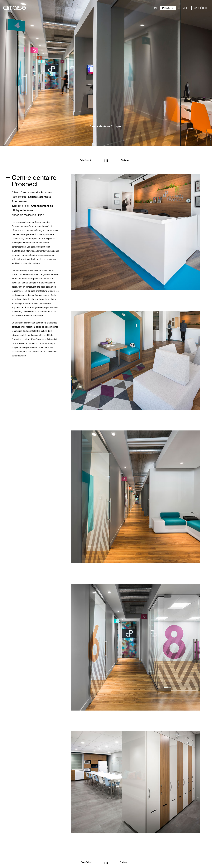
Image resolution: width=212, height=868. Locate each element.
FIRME (154, 8)
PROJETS (168, 8)
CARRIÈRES (200, 8)
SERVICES (184, 8)
